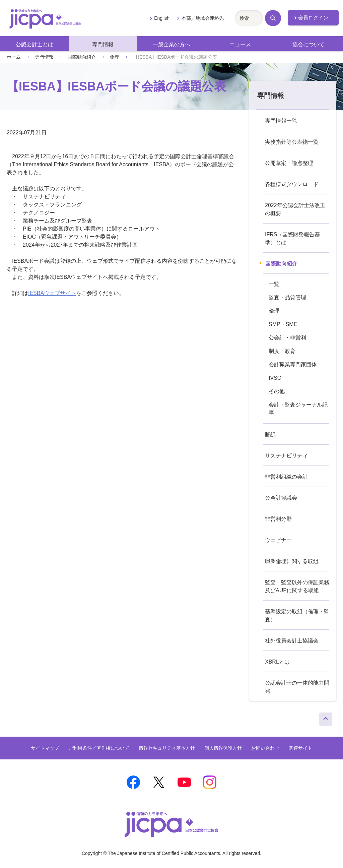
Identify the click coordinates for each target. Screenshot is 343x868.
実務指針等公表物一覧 (292, 142)
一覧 (274, 284)
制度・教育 (282, 351)
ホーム (14, 57)
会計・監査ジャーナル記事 (298, 409)
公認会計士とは (35, 44)
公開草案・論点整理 (289, 163)
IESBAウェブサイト (52, 293)
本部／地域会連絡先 (203, 18)
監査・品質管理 (287, 297)
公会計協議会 (281, 498)
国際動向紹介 (82, 57)
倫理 (115, 57)
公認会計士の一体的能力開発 (297, 687)
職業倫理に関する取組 (292, 561)
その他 (277, 391)
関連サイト (300, 748)
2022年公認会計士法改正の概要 (295, 209)
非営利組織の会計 (286, 477)
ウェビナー (278, 540)
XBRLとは (277, 662)
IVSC (275, 378)
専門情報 (103, 44)
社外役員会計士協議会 (292, 641)
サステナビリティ (286, 456)
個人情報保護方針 (223, 748)
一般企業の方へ (171, 44)
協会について (308, 44)
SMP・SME (283, 324)
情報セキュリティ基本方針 (167, 748)
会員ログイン (313, 18)
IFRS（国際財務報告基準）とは (292, 238)
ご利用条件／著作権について (99, 748)
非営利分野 (278, 519)
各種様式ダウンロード (292, 184)
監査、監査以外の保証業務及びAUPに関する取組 (297, 586)
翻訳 (270, 435)
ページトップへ (326, 718)
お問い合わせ (265, 748)
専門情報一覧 (281, 121)
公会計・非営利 (287, 338)
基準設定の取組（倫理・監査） (297, 615)
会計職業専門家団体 (293, 364)
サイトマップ (45, 748)
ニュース (240, 44)
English (162, 18)
